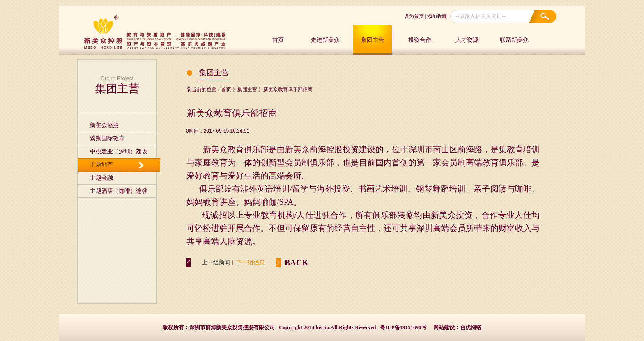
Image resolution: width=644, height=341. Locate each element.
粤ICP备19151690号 (403, 327)
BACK (297, 263)
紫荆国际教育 (107, 138)
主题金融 (101, 178)
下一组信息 (251, 262)
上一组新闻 (216, 262)
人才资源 (467, 40)
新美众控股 (104, 125)
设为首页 (414, 16)
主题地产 (101, 165)
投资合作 (420, 40)
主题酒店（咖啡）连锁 (119, 191)
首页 (278, 40)
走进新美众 (325, 40)
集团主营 (373, 40)
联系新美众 (514, 40)
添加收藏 (437, 16)
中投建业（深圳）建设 (119, 152)
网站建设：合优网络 (457, 327)
